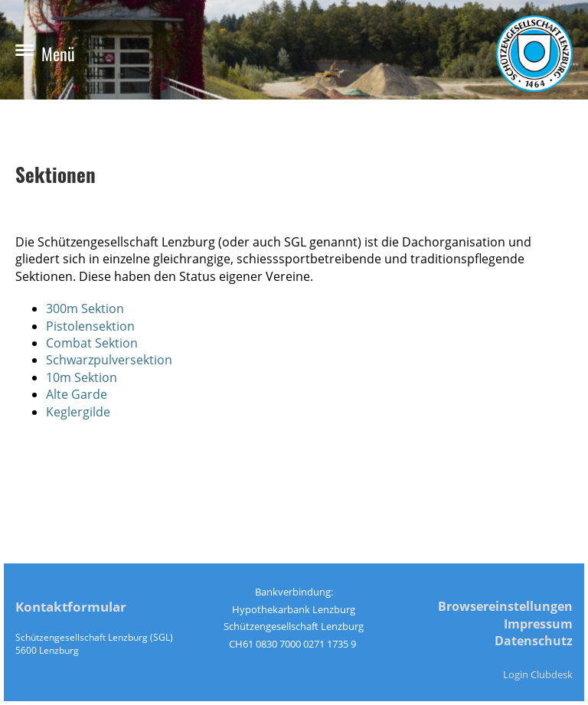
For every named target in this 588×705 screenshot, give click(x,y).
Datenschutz (534, 641)
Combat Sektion (92, 343)
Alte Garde (77, 394)
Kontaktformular (71, 607)
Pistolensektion (90, 326)
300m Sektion (85, 308)
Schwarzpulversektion (109, 360)
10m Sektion (82, 377)
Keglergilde (78, 412)
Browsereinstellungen (505, 606)
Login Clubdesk (538, 674)
